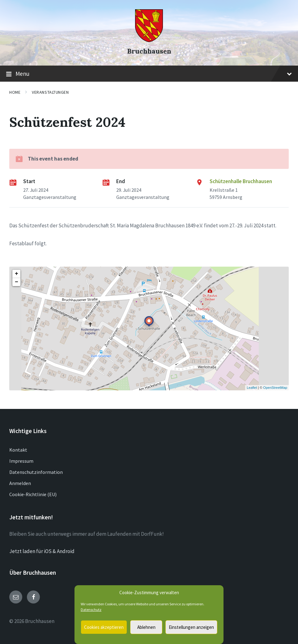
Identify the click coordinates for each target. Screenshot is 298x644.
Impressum (21, 461)
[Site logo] (149, 40)
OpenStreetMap (275, 388)
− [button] (17, 282)
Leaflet (252, 388)
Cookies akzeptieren (104, 627)
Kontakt (18, 450)
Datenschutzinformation (36, 472)
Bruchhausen (149, 51)
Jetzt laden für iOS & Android (42, 551)
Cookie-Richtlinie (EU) (33, 494)
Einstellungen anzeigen (191, 627)
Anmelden (20, 483)
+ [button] (17, 274)
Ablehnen (146, 627)
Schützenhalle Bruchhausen (241, 181)
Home (15, 92)
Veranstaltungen (50, 92)
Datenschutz (91, 610)
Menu (149, 74)
